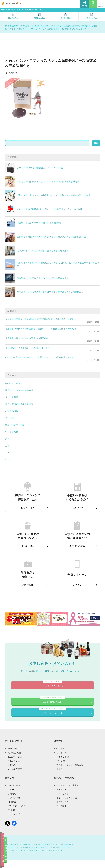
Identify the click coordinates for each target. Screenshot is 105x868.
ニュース (12, 768)
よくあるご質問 (15, 748)
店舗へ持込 (62, 768)
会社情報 (12, 773)
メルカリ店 (62, 736)
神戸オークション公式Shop (70, 744)
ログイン (85, 4)
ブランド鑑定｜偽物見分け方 (19, 404)
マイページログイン (66, 777)
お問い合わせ (63, 773)
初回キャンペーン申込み (26, 864)
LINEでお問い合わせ (52, 673)
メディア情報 (14, 777)
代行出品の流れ (39, 16)
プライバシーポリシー (19, 785)
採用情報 (12, 789)
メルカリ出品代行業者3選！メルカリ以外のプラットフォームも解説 (50, 209)
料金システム (92, 16)
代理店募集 (62, 785)
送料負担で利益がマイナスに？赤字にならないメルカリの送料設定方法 (51, 237)
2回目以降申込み (79, 864)
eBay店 (60, 740)
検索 (96, 143)
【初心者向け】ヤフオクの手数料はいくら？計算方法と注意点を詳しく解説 (53, 195)
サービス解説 (12, 397)
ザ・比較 (10, 418)
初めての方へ (13, 16)
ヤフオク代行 (12, 432)
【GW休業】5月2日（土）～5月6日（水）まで (28, 348)
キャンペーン (14, 764)
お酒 (7, 446)
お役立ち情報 (12, 411)
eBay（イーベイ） (14, 383)
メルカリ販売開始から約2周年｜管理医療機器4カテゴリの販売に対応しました (43, 319)
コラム (60, 748)
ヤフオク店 (62, 732)
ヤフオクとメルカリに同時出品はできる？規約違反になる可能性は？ (50, 292)
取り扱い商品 (65, 16)
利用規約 (12, 781)
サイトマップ (14, 793)
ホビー (8, 459)
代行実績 (61, 727)
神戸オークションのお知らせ (19, 390)
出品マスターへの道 (15, 425)
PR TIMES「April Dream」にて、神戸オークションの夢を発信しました (40, 357)
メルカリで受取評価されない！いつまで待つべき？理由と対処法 (48, 182)
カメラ (8, 452)
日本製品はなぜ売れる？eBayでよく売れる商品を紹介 (43, 278)
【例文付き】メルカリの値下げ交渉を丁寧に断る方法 (43, 251)
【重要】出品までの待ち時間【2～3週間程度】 (40, 223)
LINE (93, 4)
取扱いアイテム (15, 736)
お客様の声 (13, 744)
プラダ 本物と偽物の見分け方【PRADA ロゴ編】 (40, 168)
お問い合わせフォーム (52, 688)
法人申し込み (63, 781)
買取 (7, 439)
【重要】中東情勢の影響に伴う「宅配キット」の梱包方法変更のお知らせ (41, 329)
